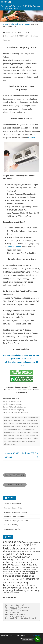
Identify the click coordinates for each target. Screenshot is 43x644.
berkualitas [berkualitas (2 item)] (17, 545)
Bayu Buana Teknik (11, 36)
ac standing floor (12, 420)
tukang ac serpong (10, 444)
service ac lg (12, 435)
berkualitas (22, 420)
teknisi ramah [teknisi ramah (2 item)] (21, 588)
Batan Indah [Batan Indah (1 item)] (7, 546)
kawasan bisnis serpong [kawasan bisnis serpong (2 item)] (18, 556)
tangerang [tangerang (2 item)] (22, 583)
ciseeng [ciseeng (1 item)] (24, 552)
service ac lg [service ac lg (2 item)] (27, 576)
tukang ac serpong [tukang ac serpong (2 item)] (29, 590)
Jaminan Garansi (14, 247)
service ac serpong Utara (13, 529)
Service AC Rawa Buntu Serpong (15, 407)
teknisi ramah (15, 441)
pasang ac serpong (17, 429)
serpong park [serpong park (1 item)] (29, 571)
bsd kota (30, 420)
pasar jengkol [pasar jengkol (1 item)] (17, 565)
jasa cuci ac (27, 423)
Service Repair (33, 418)
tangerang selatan (25, 438)
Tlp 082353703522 (15, 485)
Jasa (25, 418)
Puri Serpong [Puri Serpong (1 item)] (32, 568)
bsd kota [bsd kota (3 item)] (30, 545)
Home (6, 24)
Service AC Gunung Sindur (12, 404)
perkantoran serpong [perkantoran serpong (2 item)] (16, 567)
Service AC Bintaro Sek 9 (12, 402)
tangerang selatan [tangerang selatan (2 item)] (14, 585)
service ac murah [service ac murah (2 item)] (13, 579)
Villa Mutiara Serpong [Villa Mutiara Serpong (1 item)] (13, 593)
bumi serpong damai (15, 423)
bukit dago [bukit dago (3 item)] (11, 548)
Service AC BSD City (11, 525)
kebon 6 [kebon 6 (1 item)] (15, 560)
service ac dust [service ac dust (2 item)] (12, 576)
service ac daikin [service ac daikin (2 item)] (27, 573)
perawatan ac (29, 429)
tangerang (14, 438)
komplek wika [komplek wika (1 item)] (22, 560)
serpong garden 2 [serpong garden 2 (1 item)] (8, 571)
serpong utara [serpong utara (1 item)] (13, 574)
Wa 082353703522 (15, 475)
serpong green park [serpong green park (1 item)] (19, 571)
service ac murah (23, 435)
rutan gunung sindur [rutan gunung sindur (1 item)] (20, 570)
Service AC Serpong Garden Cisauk (16, 412)
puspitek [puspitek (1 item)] (12, 570)
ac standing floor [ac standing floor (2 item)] (13, 542)
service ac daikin (25, 432)
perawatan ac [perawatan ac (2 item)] (29, 565)
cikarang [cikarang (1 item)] (19, 552)
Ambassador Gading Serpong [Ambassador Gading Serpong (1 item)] (31, 542)
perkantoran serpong (11, 432)
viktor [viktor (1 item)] (5, 593)
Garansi (32, 138)
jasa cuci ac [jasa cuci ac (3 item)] (15, 554)
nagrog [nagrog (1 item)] (28, 560)
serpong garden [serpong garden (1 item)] (31, 570)
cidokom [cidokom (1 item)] (13, 552)
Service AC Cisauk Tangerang (14, 410)
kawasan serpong (21, 426)
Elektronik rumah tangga (20, 24)
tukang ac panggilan (28, 441)
